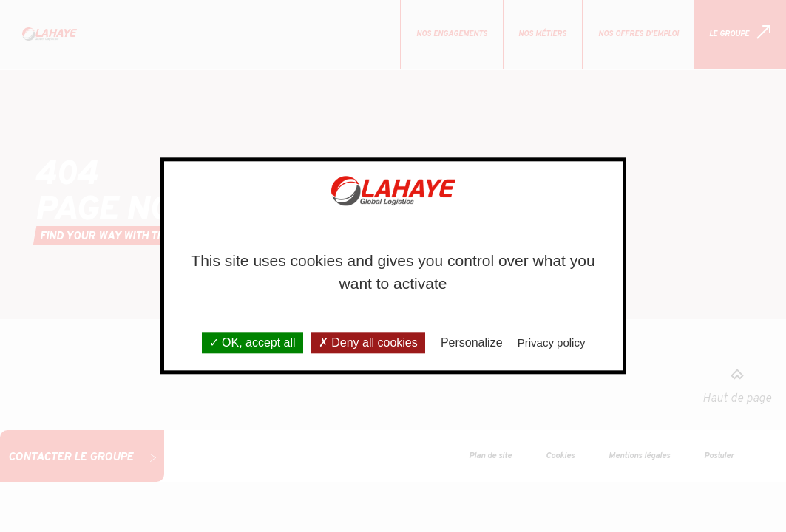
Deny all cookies (368, 343)
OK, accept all (253, 343)
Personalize (472, 343)
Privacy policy (552, 343)
